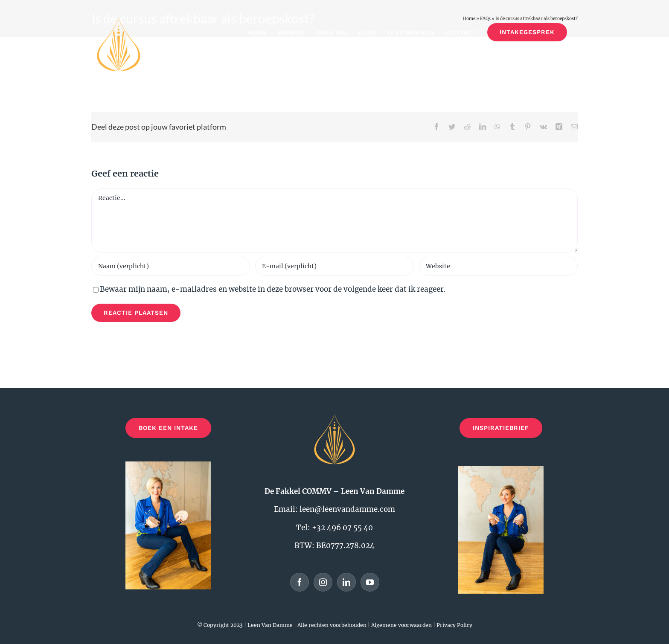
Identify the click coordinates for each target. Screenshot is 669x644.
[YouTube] (370, 582)
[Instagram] (323, 582)
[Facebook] (300, 582)
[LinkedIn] (346, 582)
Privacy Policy (454, 625)
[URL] (498, 266)
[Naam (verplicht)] (171, 266)
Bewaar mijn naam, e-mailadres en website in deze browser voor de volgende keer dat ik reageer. (273, 289)
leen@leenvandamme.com (347, 509)
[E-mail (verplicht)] (334, 266)
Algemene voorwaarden (401, 625)
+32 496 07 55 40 (342, 528)
